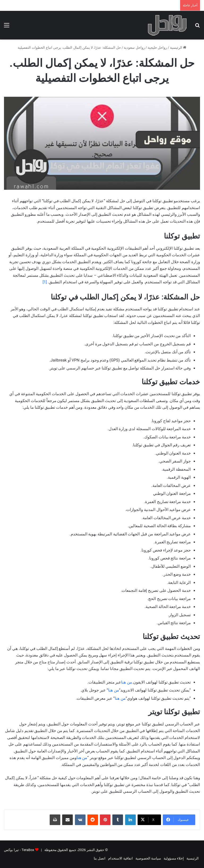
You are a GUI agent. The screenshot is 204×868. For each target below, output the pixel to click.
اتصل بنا (100, 858)
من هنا (127, 682)
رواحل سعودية (134, 48)
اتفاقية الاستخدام (120, 858)
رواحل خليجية (157, 48)
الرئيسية (178, 48)
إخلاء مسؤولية (174, 858)
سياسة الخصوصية (148, 858)
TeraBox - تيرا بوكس (19, 850)
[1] (45, 282)
